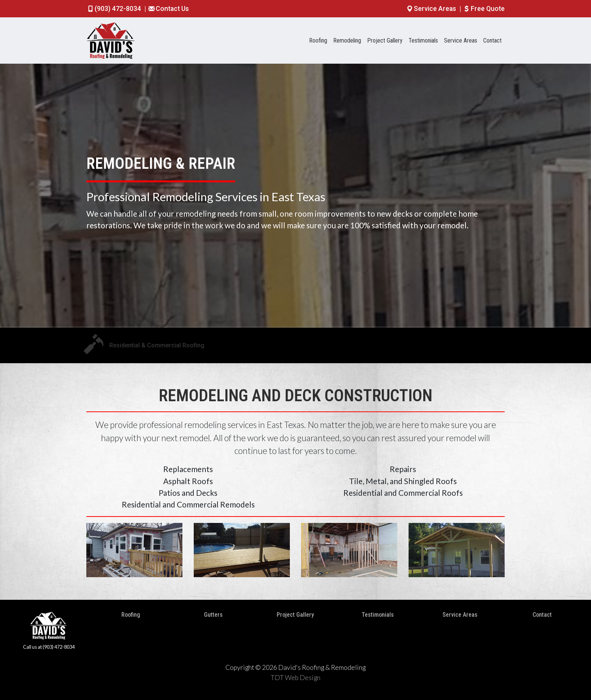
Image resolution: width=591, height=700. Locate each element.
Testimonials (423, 41)
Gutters (213, 615)
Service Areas (432, 9)
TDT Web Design (295, 678)
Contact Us (168, 9)
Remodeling (347, 41)
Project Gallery (385, 41)
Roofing (318, 41)
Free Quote (484, 9)
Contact (492, 41)
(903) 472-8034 (114, 9)
